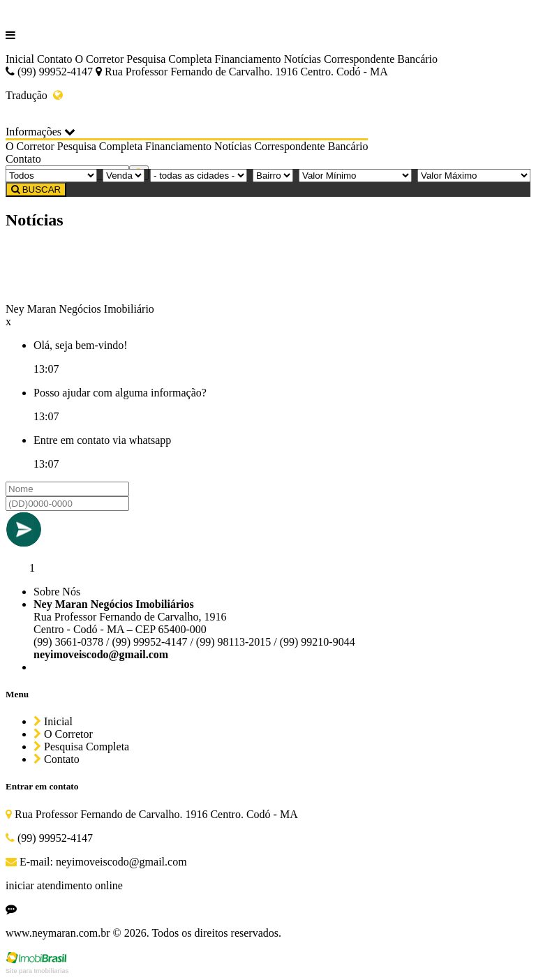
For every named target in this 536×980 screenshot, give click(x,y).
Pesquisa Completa (169, 59)
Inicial (20, 59)
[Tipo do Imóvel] (51, 176)
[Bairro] (273, 176)
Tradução (34, 95)
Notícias (303, 59)
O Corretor (100, 59)
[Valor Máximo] (474, 176)
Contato (55, 59)
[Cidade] (199, 176)
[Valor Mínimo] (355, 176)
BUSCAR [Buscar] (36, 190)
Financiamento (248, 59)
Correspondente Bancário (381, 59)
